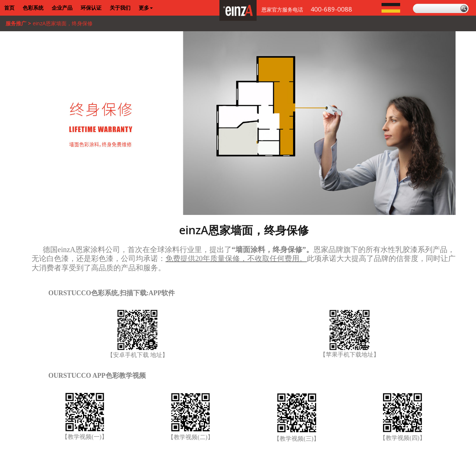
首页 (9, 8)
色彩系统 (33, 8)
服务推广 (16, 23)
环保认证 (91, 8)
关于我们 (120, 8)
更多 (146, 8)
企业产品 (62, 8)
